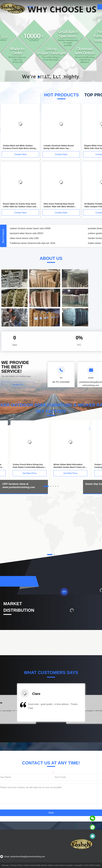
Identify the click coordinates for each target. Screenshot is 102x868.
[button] (16, 711)
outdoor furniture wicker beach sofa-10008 (30, 228)
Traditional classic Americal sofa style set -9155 (33, 243)
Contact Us (87, 7)
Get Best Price (30, 473)
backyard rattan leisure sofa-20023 (26, 233)
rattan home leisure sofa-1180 (24, 238)
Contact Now (20, 154)
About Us (43, 7)
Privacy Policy (16, 865)
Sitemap (5, 865)
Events (72, 7)
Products (58, 7)
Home (30, 7)
